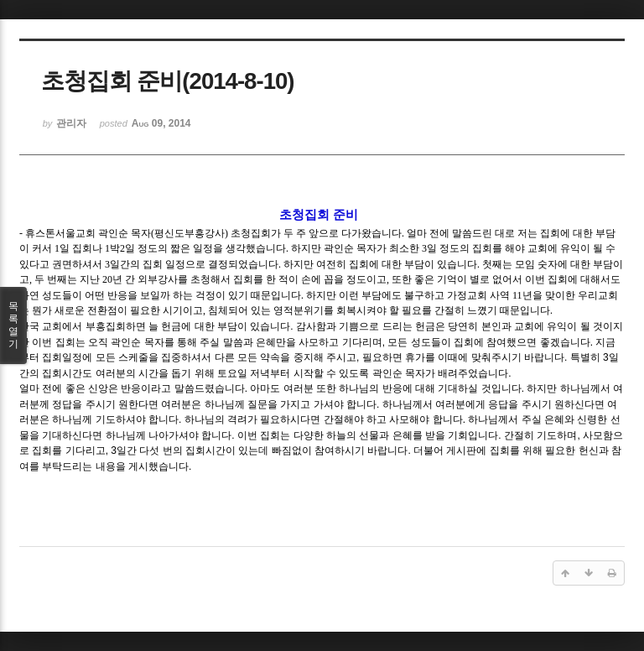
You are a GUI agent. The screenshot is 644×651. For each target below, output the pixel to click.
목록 (13, 325)
